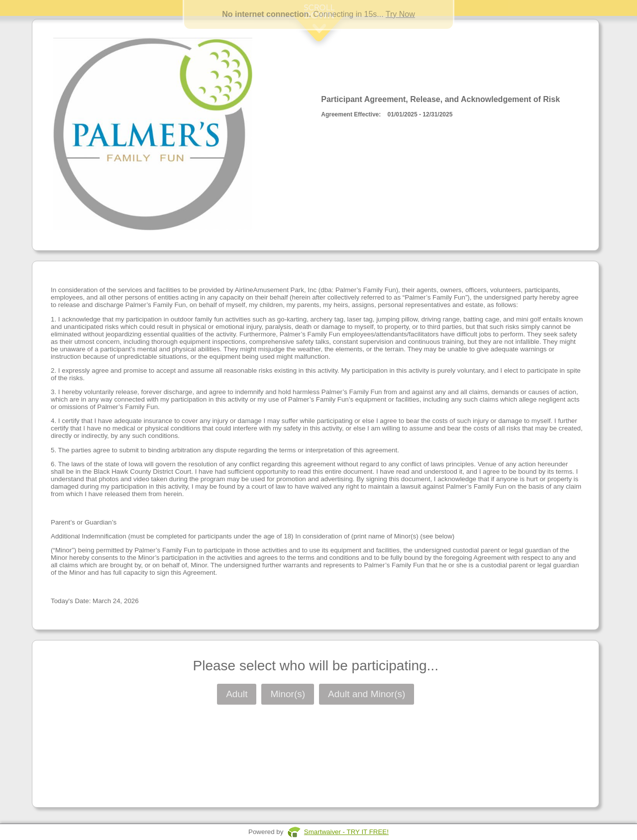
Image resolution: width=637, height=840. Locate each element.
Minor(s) (288, 694)
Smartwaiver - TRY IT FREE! (346, 832)
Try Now (400, 14)
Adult (237, 694)
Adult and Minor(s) (367, 694)
